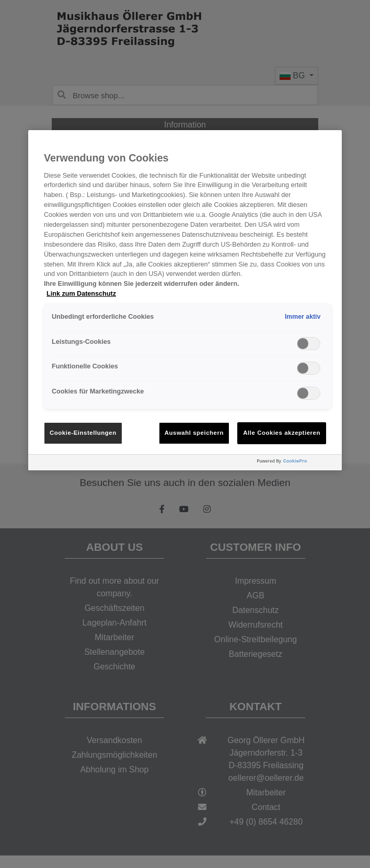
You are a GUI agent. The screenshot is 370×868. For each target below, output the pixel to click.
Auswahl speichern (194, 433)
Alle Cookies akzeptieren (282, 433)
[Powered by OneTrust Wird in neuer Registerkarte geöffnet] (297, 464)
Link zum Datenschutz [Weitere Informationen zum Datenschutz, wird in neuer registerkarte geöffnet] (81, 294)
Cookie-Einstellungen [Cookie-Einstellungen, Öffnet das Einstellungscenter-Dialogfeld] (83, 433)
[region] (185, 300)
